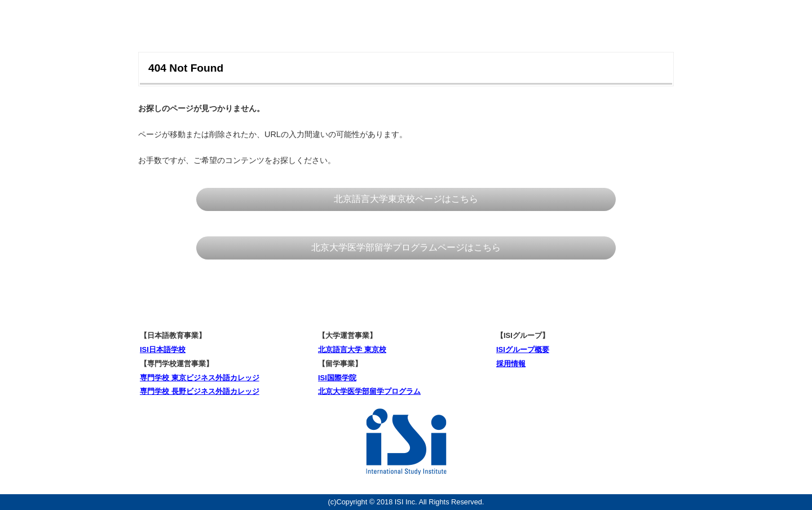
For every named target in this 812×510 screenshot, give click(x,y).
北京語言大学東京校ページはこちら (406, 199)
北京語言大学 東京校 (352, 349)
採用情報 (511, 364)
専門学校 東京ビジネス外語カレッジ (200, 378)
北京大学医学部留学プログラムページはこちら (406, 247)
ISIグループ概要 (523, 349)
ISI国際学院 (337, 378)
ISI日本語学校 (163, 349)
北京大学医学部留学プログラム (369, 391)
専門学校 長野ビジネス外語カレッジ (200, 391)
